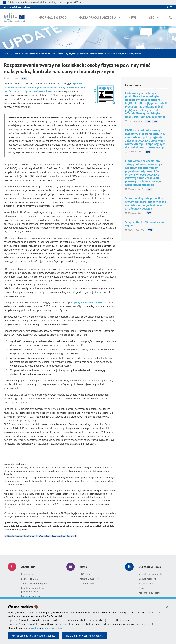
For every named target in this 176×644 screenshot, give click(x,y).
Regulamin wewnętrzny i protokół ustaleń (33, 590)
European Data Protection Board (17, 7)
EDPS (155, 121)
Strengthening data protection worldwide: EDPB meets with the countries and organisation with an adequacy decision (146, 203)
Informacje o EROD (52, 18)
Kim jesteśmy (28, 574)
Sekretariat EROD (30, 579)
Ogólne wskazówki (148, 579)
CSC (152, 18)
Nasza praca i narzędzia (97, 18)
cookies (35, 628)
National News (87, 583)
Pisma (142, 588)
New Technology (43, 536)
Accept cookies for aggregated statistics (33, 636)
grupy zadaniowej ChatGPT (89, 302)
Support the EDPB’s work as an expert (144, 224)
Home (7, 54)
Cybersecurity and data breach (64, 536)
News (132, 18)
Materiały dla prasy (89, 579)
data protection (54, 628)
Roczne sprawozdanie (32, 596)
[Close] (167, 607)
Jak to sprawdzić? (70, 2)
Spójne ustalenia (147, 583)
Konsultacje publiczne (150, 593)
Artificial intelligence (13, 536)
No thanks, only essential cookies (84, 636)
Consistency (29, 536)
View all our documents (150, 574)
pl (167, 7)
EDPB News (85, 574)
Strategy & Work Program (34, 583)
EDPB (24, 78)
